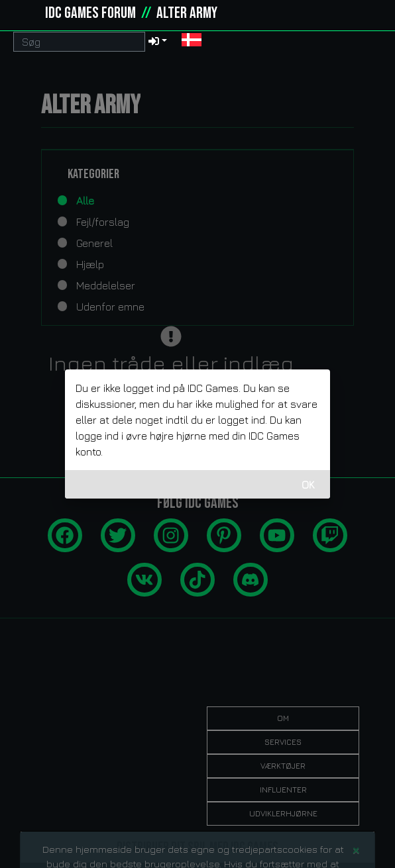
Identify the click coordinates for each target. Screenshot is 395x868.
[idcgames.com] (25, 13)
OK (308, 485)
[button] (192, 41)
